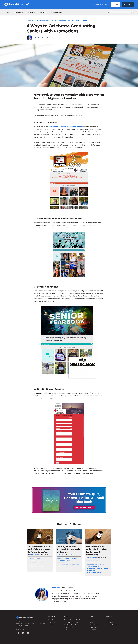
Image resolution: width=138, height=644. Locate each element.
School (78, 20)
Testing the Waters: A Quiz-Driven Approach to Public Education (40, 549)
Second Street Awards (36, 568)
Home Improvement (64, 564)
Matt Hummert (92, 557)
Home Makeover (103, 569)
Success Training (57, 12)
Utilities (41, 566)
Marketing (62, 20)
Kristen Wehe (34, 555)
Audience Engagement (43, 20)
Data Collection (34, 562)
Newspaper (75, 558)
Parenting (71, 20)
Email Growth (33, 564)
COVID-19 (55, 20)
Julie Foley (38, 38)
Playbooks (31, 12)
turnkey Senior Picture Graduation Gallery (65, 127)
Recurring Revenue (92, 561)
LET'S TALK (128, 4)
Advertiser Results (34, 558)
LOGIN (116, 4)
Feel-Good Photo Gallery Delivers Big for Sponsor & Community (96, 551)
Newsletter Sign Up (101, 4)
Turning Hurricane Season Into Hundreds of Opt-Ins (68, 549)
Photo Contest (92, 569)
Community (31, 20)
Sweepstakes (62, 566)
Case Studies (19, 12)
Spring (85, 20)
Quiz (41, 564)
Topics (7, 12)
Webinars (43, 12)
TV (42, 562)
